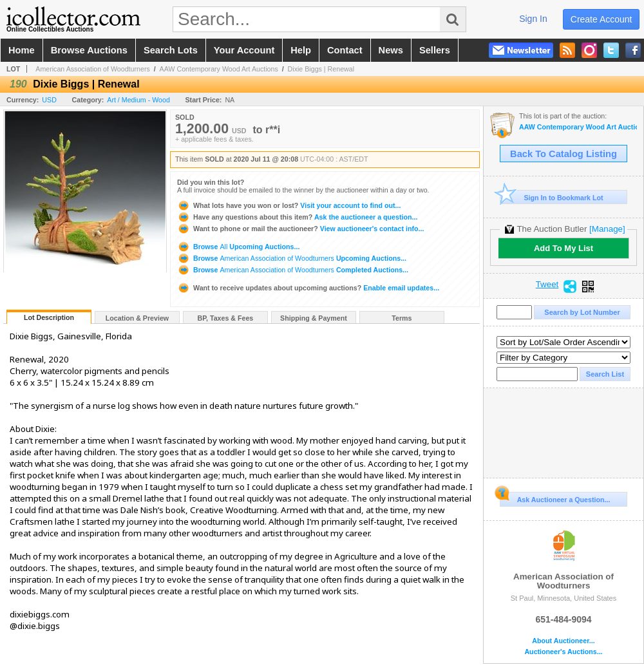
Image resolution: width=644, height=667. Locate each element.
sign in (533, 19)
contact (345, 50)
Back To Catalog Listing (563, 154)
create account (601, 19)
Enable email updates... (308, 288)
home (22, 50)
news (391, 50)
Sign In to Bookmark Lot (552, 197)
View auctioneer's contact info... (300, 229)
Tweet (547, 285)
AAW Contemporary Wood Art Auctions (219, 69)
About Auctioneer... (563, 641)
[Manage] (607, 229)
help (301, 50)
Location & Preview (137, 318)
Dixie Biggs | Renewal (321, 69)
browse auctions (89, 50)
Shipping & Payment (314, 318)
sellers (435, 50)
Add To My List (563, 248)
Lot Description (49, 317)
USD (49, 100)
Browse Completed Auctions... (293, 270)
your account (244, 50)
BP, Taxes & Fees (226, 318)
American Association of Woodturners (93, 69)
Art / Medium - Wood (138, 100)
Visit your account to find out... (289, 205)
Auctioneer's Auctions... (563, 652)
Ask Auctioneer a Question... (555, 498)
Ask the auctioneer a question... (297, 217)
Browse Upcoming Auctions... (238, 247)
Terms (402, 318)
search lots (171, 50)
